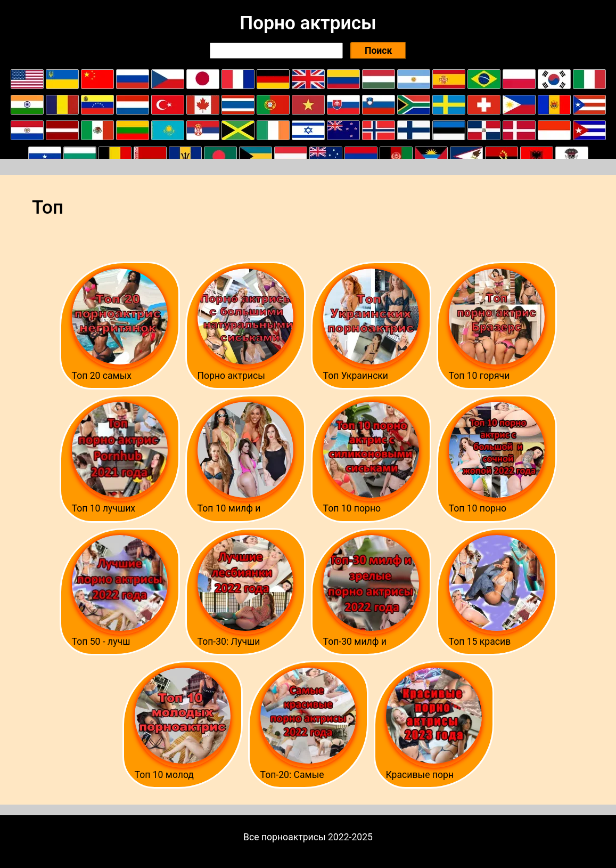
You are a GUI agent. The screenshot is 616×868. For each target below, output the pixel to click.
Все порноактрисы (285, 837)
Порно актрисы (308, 23)
